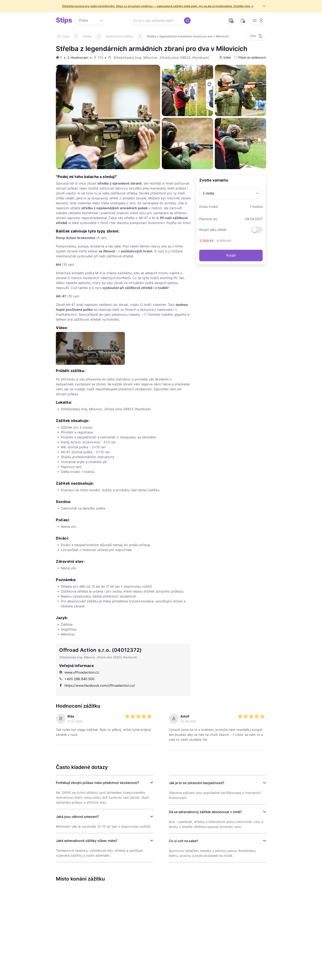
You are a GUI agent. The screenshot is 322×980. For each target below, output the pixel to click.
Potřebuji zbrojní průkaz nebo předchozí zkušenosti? (97, 783)
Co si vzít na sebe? (183, 841)
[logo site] (64, 21)
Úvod (63, 36)
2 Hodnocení (78, 58)
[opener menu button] (258, 21)
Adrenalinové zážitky (119, 36)
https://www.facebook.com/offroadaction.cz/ (97, 685)
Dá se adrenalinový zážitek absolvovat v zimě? (205, 812)
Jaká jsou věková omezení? (77, 817)
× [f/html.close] (264, 6)
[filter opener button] (257, 36)
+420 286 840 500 (77, 679)
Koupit (231, 255)
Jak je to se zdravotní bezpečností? (197, 783)
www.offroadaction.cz (79, 672)
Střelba (87, 36)
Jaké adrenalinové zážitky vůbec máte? (87, 841)
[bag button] (242, 21)
